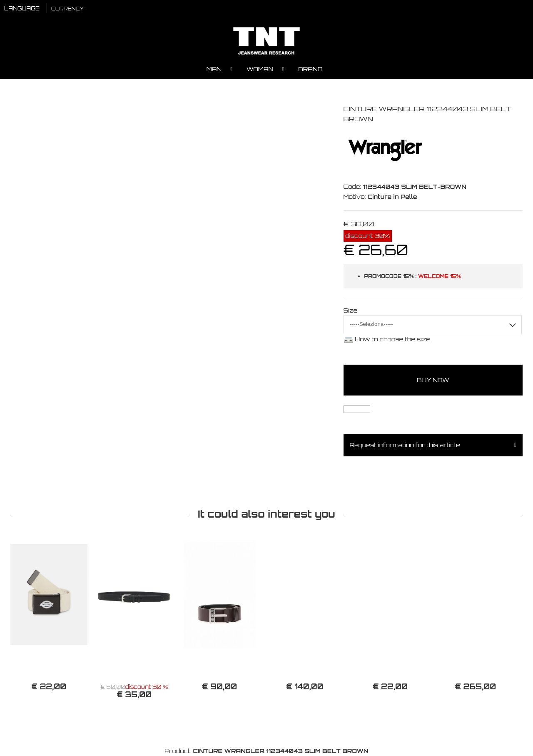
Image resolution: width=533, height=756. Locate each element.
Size (351, 310)
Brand (310, 69)
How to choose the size (392, 339)
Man (214, 69)
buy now (433, 380)
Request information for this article (405, 445)
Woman (260, 69)
